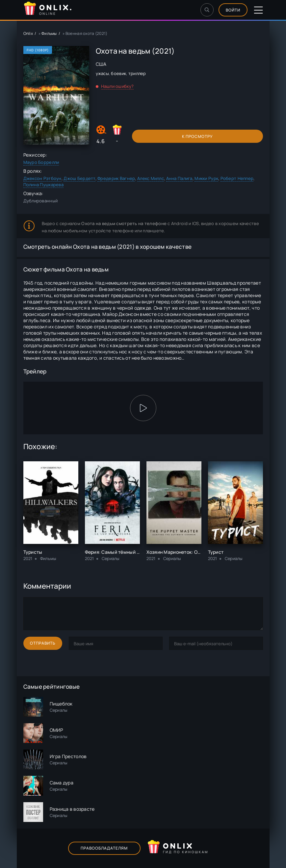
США (101, 64)
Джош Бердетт (79, 178)
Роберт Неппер (237, 178)
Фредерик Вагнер (116, 178)
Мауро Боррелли (41, 162)
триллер (137, 73)
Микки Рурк (206, 178)
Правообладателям (104, 848)
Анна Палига (179, 178)
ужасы (102, 73)
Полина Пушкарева (43, 185)
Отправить (43, 643)
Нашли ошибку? (117, 86)
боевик (118, 73)
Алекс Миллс (151, 178)
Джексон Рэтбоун (42, 178)
